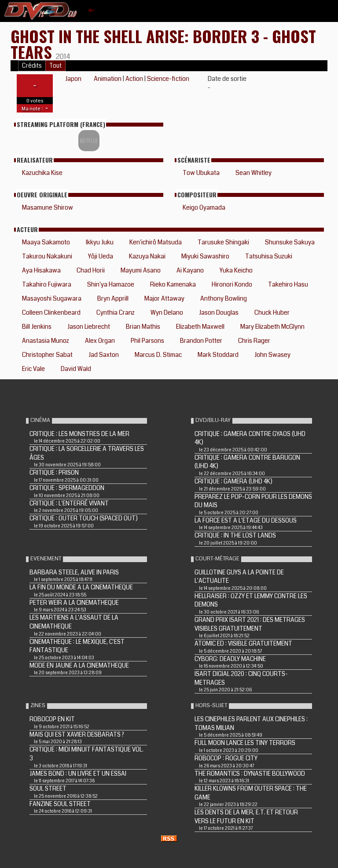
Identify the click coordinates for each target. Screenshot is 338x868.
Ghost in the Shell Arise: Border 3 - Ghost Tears (163, 44)
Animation (108, 79)
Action (134, 79)
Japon (73, 79)
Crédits (32, 66)
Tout (55, 66)
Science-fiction (168, 79)
